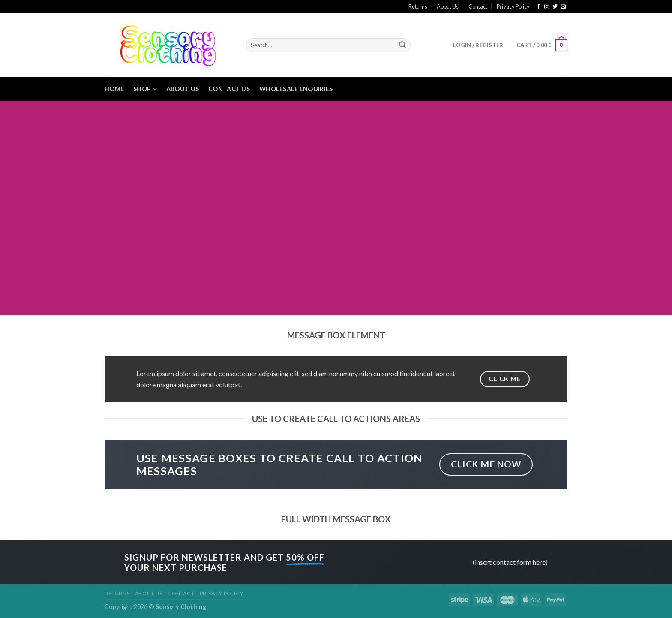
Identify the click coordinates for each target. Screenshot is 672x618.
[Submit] (402, 45)
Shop (145, 89)
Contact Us (229, 89)
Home (114, 89)
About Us (448, 6)
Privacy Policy (513, 6)
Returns (418, 6)
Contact (478, 6)
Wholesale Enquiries (296, 89)
